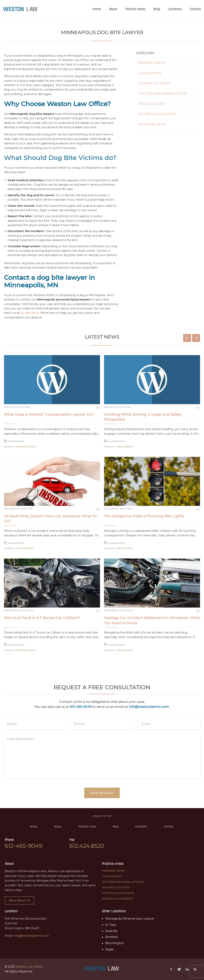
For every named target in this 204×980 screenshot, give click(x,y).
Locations (141, 827)
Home (34, 827)
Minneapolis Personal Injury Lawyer (130, 919)
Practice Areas (87, 827)
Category (145, 53)
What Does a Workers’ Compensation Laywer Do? (49, 415)
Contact (169, 827)
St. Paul (110, 925)
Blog (116, 827)
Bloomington (114, 943)
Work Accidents (152, 104)
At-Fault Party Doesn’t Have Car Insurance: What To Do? (50, 519)
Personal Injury (152, 63)
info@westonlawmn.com (149, 707)
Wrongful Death (152, 124)
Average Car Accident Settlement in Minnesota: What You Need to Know (152, 620)
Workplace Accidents (118, 899)
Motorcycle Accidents (157, 114)
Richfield (111, 937)
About (58, 827)
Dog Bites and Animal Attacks (163, 94)
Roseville (111, 931)
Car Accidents (150, 73)
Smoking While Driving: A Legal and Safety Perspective (143, 417)
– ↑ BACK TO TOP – (102, 816)
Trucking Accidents (154, 83)
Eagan (110, 949)
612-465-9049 (29, 313)
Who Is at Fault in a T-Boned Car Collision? (42, 618)
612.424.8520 (87, 846)
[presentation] (20, 9)
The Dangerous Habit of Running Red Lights (144, 516)
